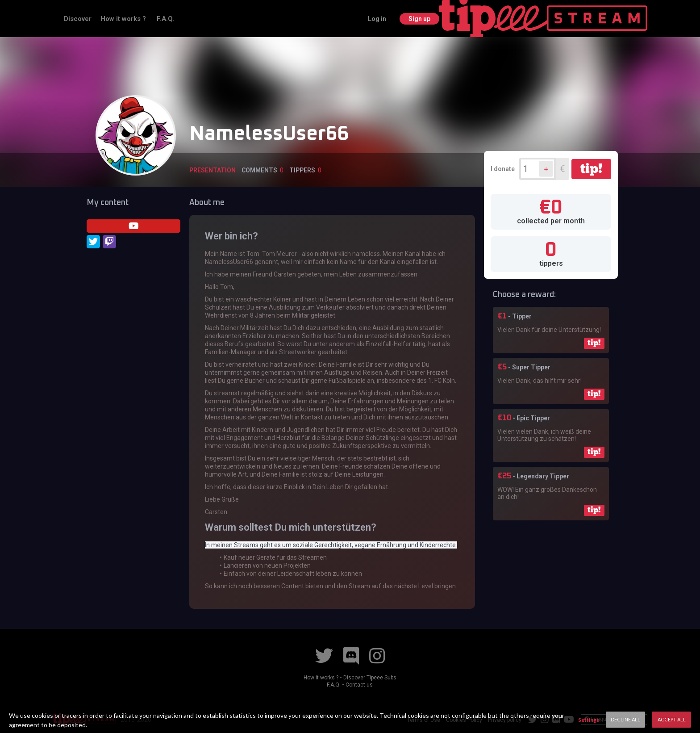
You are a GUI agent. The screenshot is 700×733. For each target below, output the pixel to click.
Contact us (360, 684)
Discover (149, 18)
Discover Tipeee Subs (372, 677)
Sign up (627, 18)
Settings (589, 720)
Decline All (625, 719)
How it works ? (196, 18)
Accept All (672, 719)
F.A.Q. (237, 18)
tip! (591, 168)
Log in (584, 18)
